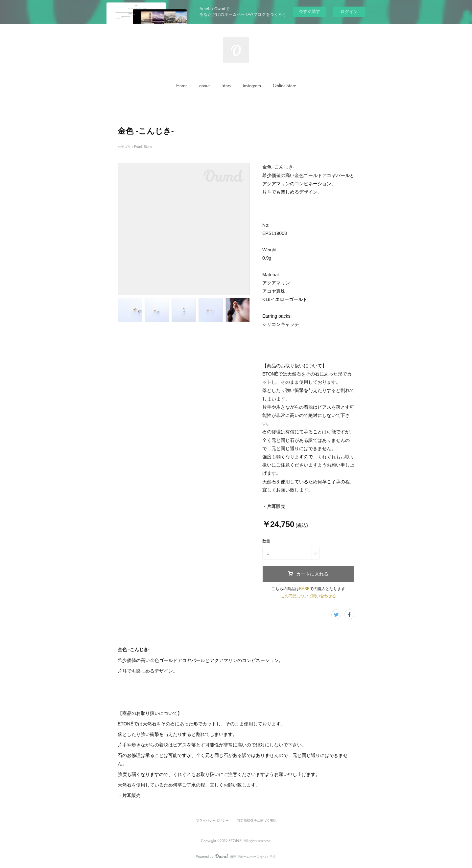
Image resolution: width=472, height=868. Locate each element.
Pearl (138, 147)
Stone (148, 147)
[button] (182, 86)
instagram (252, 86)
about (204, 86)
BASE (304, 589)
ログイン (349, 12)
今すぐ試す (309, 11)
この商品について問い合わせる (308, 596)
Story (226, 86)
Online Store (284, 86)
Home (182, 86)
